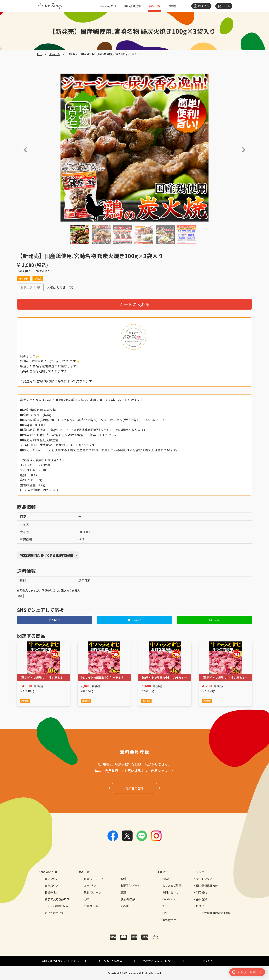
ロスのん (208, 961)
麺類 (123, 892)
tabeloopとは (107, 6)
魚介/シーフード (94, 879)
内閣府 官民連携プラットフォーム (61, 961)
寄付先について (54, 913)
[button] (20, 150)
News (166, 879)
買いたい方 (52, 879)
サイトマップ (204, 879)
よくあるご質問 (172, 885)
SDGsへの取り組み (56, 906)
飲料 (123, 879)
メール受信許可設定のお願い (214, 913)
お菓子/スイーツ (130, 885)
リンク (200, 872)
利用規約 (201, 892)
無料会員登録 (133, 6)
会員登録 (201, 899)
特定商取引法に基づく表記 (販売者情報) (47, 555)
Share (55, 620)
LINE (165, 913)
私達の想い (52, 892)
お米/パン (90, 885)
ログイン (201, 906)
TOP (39, 54)
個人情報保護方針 (207, 885)
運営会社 (162, 872)
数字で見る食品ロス (57, 899)
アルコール (91, 906)
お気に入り (30, 287)
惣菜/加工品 (128, 899)
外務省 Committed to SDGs (159, 961)
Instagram (169, 920)
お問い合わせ (171, 892)
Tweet (135, 620)
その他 (125, 906)
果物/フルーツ (93, 892)
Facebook (169, 899)
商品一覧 (154, 6)
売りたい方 (52, 885)
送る (214, 620)
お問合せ (174, 6)
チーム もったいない (110, 961)
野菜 (87, 899)
